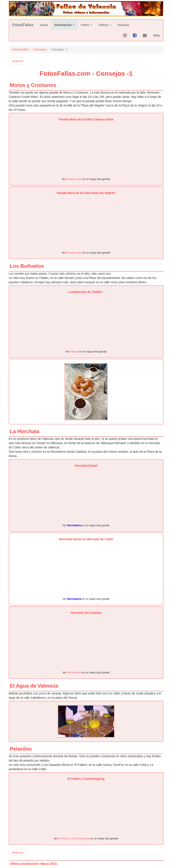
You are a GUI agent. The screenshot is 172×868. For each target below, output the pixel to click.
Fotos (87, 25)
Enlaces (124, 25)
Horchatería (74, 525)
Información (64, 25)
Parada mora (74, 179)
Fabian (74, 352)
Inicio (44, 25)
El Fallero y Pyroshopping (75, 839)
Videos (105, 25)
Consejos (40, 49)
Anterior (18, 61)
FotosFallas (23, 25)
